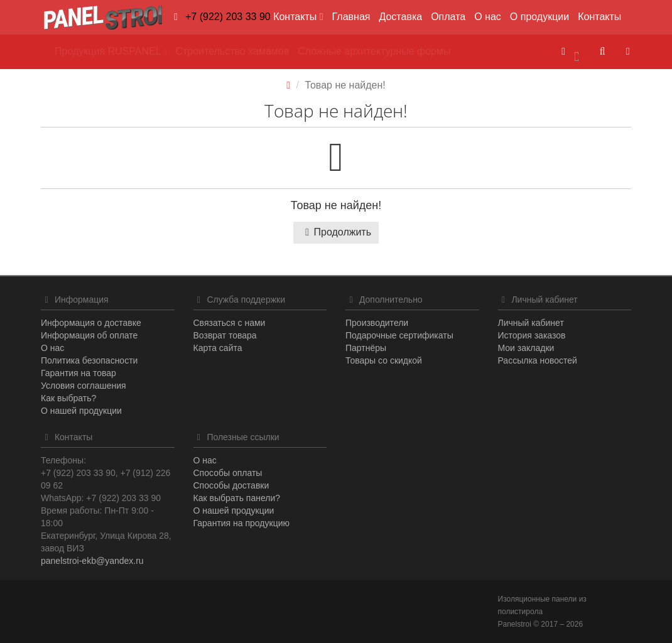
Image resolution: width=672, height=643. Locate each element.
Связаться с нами (230, 323)
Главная (351, 17)
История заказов (532, 335)
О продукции (539, 17)
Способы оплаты (228, 473)
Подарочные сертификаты (399, 335)
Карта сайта (218, 348)
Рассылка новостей (538, 360)
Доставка (400, 17)
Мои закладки (526, 348)
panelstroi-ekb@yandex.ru (92, 561)
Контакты (599, 17)
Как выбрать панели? (237, 498)
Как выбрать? (68, 398)
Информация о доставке (91, 323)
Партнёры (366, 348)
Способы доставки (231, 485)
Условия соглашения (84, 386)
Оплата (448, 17)
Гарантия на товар (79, 373)
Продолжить (336, 232)
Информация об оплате (89, 335)
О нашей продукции (81, 411)
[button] (570, 52)
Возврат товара (225, 335)
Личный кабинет (531, 323)
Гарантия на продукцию (241, 523)
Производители (377, 323)
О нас (488, 17)
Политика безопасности (89, 360)
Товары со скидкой (384, 360)
